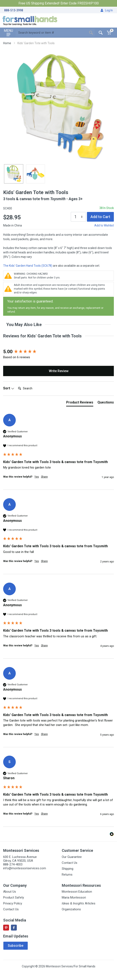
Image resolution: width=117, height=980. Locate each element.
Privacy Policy (13, 903)
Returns (67, 875)
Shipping (68, 869)
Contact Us (70, 863)
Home (7, 43)
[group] (59, 352)
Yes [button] (37, 477)
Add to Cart (100, 217)
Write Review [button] (59, 371)
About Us (10, 892)
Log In (107, 10)
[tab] (80, 403)
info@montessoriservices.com (25, 868)
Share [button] (44, 477)
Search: (16, 384)
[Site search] (51, 33)
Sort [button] (9, 388)
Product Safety (14, 897)
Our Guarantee (72, 857)
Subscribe (16, 946)
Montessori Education (77, 892)
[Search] (33, 388)
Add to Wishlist (104, 225)
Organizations (71, 909)
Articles (79, 903)
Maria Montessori (74, 897)
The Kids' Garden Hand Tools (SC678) (28, 266)
